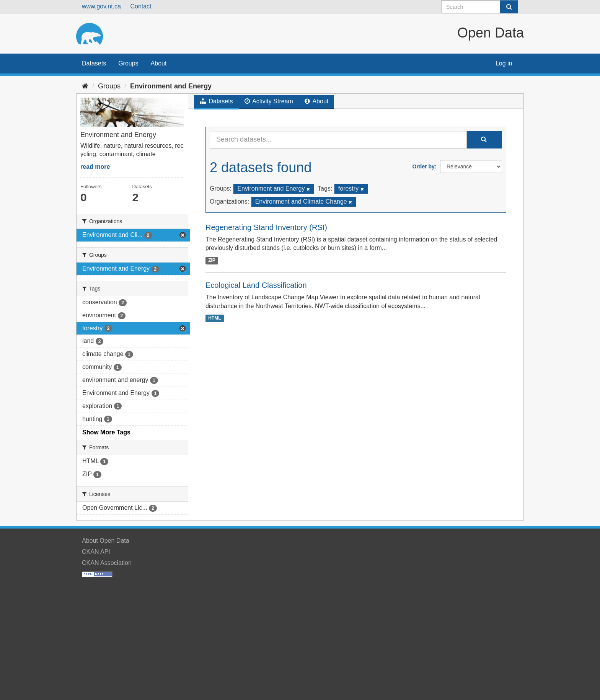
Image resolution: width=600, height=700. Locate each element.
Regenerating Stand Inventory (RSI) (266, 227)
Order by (424, 166)
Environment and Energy (171, 86)
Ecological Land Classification (256, 285)
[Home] (85, 86)
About (159, 63)
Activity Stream (269, 101)
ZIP (212, 260)
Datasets (94, 63)
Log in (504, 63)
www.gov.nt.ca (101, 6)
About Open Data (106, 541)
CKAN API (96, 552)
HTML (214, 318)
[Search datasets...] (338, 140)
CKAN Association (107, 563)
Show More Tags (106, 432)
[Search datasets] (480, 7)
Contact (141, 6)
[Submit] (509, 7)
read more (95, 167)
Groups (128, 63)
